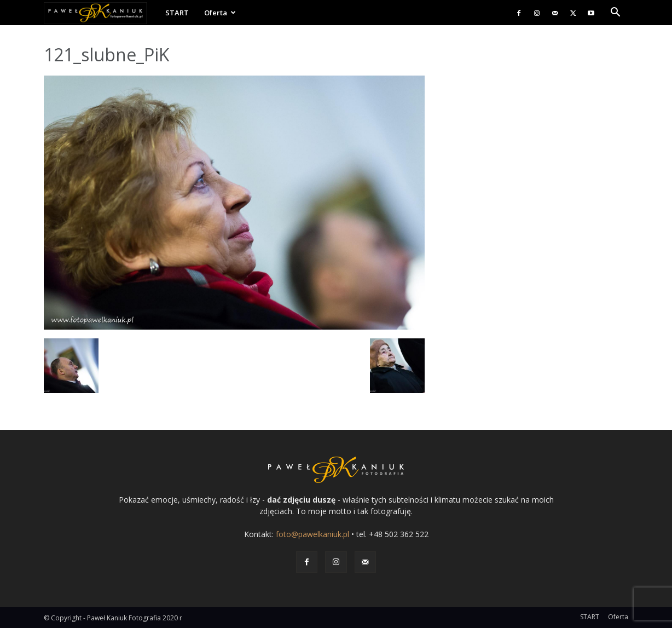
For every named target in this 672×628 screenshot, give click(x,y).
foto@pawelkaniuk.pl (312, 534)
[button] (615, 13)
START (177, 13)
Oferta (220, 13)
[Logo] (101, 13)
